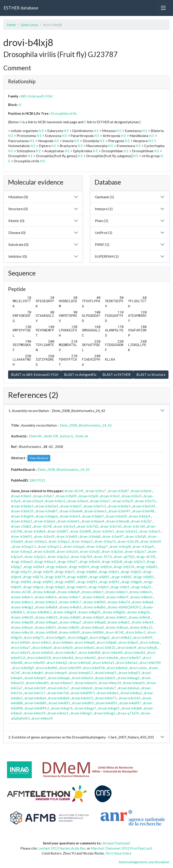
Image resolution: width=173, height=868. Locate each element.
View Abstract (39, 458)
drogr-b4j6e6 (57, 567)
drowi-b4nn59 (35, 713)
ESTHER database (21, 8)
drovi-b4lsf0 (63, 648)
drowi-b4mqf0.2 (81, 673)
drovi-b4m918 (94, 668)
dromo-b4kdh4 (46, 607)
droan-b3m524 (144, 506)
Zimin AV (35, 436)
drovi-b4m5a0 (80, 663)
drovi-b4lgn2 (100, 637)
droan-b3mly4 (140, 516)
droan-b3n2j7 (141, 521)
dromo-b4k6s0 (141, 597)
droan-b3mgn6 (47, 516)
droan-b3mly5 (22, 521)
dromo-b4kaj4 (143, 602)
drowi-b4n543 (130, 698)
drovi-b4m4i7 (131, 658)
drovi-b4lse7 (21, 648)
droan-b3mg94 (22, 516)
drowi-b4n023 (82, 698)
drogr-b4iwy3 (45, 562)
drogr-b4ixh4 (90, 562)
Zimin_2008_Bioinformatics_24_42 (86, 425)
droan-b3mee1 (96, 511)
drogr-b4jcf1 (65, 572)
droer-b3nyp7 (97, 546)
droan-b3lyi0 (88, 496)
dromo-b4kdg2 (22, 607)
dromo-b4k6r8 (94, 597)
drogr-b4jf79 (55, 577)
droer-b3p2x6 (112, 551)
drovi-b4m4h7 (66, 652)
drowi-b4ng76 (62, 708)
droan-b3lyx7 (100, 501)
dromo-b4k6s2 (46, 602)
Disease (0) (17, 232)
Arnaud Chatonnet (116, 843)
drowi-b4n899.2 (37, 708)
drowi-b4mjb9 (33, 673)
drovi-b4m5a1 (104, 663)
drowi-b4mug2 (129, 678)
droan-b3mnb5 (68, 521)
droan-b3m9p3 (119, 506)
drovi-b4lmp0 (85, 642)
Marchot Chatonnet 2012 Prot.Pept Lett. (122, 848)
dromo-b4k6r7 (70, 597)
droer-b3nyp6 (74, 546)
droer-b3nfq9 (136, 536)
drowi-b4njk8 (132, 708)
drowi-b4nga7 (85, 708)
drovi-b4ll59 (143, 637)
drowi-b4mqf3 (129, 673)
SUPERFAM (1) (107, 256)
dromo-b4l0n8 (46, 632)
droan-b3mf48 (143, 511)
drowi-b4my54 (110, 683)
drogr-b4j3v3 (135, 562)
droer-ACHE (43, 526)
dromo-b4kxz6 (117, 627)
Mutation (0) (18, 197)
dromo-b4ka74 (119, 602)
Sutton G (67, 436)
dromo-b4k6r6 (46, 597)
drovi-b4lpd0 (107, 642)
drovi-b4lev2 (136, 632)
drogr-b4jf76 (33, 577)
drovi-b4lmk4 (63, 642)
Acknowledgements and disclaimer (144, 862)
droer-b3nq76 (105, 541)
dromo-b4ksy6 (22, 627)
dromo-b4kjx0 (93, 617)
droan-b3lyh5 (21, 496)
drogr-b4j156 (124, 567)
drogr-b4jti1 (120, 587)
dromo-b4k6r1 (93, 592)
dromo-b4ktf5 (46, 627)
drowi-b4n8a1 (108, 693)
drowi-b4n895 (107, 703)
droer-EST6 (103, 557)
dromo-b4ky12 (141, 627)
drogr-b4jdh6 (87, 572)
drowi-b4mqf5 (35, 678)
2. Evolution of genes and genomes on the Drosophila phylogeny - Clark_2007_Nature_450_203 (81, 737)
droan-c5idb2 (21, 526)
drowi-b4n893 (83, 703)
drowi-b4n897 (130, 703)
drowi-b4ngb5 (109, 708)
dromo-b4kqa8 (95, 622)
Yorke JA (82, 436)
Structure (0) (18, 209)
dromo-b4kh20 (22, 617)
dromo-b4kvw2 (93, 627)
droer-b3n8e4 (35, 531)
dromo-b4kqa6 (46, 622)
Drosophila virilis (64, 113)
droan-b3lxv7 (96, 491)
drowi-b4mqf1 (106, 673)
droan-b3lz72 (145, 501)
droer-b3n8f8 (81, 531)
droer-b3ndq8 (90, 536)
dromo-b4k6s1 (22, 602)
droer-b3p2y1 (35, 557)
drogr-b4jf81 (99, 577)
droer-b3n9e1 (104, 531)
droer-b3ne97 (113, 536)
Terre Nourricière (118, 853)
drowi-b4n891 (59, 703)
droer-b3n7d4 (134, 526)
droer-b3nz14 (67, 551)
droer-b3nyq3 (22, 551)
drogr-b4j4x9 (34, 567)
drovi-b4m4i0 (113, 652)
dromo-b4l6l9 (69, 632)
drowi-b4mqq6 (59, 678)
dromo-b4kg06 (114, 612)
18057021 (37, 480)
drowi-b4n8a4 (35, 698)
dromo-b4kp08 (22, 622)
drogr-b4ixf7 (68, 562)
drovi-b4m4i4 (63, 658)
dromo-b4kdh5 (71, 607)
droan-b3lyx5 (55, 501)
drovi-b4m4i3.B (39, 658)
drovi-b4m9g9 (23, 668)
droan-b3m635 (22, 511)
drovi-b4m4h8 (90, 652)
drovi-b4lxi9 (127, 648)
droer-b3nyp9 (143, 546)
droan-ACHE (74, 491)
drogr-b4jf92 (109, 582)
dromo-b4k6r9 (117, 597)
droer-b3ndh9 (67, 536)
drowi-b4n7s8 (58, 693)
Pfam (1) (101, 221)
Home (11, 25)
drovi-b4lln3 (41, 642)
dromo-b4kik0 (70, 617)
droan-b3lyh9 (66, 496)
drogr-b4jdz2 (131, 572)
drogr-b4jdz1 (109, 572)
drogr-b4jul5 (141, 587)
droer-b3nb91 (22, 536)
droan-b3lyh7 (44, 496)
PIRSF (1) (102, 244)
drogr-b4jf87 (65, 582)
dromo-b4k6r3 (117, 592)
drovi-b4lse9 (42, 648)
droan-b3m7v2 (95, 506)
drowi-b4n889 (36, 703)
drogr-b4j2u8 (112, 562)
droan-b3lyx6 (78, 501)
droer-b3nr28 (128, 541)
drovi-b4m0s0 (43, 652)
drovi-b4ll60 (20, 642)
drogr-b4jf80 (77, 577)
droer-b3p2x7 (136, 551)
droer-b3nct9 (44, 536)
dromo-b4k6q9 (69, 592)
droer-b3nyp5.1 (24, 546)
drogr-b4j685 (147, 567)
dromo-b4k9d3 (94, 602)
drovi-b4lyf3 (21, 652)
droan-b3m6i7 (71, 506)
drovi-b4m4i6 (108, 658)
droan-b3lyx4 (33, 501)
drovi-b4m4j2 (57, 663)
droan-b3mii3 (70, 516)
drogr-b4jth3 (99, 587)
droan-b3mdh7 (47, 511)
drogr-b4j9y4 (101, 567)
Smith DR (51, 436)
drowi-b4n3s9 (35, 688)
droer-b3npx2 (59, 541)
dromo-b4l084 (93, 632)
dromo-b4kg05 (89, 612)
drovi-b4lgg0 (78, 637)
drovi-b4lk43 (122, 637)
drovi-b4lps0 (128, 642)
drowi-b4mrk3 (82, 678)
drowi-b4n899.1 (83, 693)
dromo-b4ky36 (22, 632)
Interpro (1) (104, 209)
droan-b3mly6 (45, 521)
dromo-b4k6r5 (22, 597)
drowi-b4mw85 (37, 683)
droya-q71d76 (128, 713)
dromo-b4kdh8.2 (39, 612)
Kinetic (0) (16, 221)
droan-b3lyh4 (141, 491)
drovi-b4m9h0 (47, 668)
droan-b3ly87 (118, 491)
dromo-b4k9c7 (70, 602)
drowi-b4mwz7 (62, 683)
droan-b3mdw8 (71, 511)
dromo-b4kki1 (116, 617)
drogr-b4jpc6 (33, 587)
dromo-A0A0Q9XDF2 (124, 607)
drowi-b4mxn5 (86, 683)
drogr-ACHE (146, 557)
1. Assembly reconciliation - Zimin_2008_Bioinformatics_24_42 (57, 411)
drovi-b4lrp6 (150, 642)
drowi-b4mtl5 (105, 678)
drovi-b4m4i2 (135, 652)
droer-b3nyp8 (120, 546)
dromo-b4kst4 (142, 622)
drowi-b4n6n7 (105, 688)
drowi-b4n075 (106, 698)
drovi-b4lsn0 (84, 648)
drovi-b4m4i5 (85, 658)
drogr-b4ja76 (21, 572)
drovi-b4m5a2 (127, 663)
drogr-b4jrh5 (77, 587)
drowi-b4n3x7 (58, 688)
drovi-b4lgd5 (56, 637)
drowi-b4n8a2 (131, 693)
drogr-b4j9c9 (79, 567)
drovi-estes (138, 668)
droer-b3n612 (127, 531)
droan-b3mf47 (120, 511)
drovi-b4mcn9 (42, 718)
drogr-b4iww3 (22, 562)
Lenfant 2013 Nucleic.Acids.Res (62, 848)
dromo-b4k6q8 (44, 592)
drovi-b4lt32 (106, 648)
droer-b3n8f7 (58, 531)
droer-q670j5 (124, 557)
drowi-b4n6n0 (82, 688)
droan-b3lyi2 (110, 496)
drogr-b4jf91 (87, 582)
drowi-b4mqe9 (56, 673)
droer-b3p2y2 (58, 557)
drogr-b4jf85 (43, 582)
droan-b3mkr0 (93, 516)
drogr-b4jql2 (55, 587)
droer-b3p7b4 (82, 557)
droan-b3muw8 (118, 521)
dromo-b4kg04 (65, 612)
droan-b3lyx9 (123, 501)
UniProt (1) (104, 232)
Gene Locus (29, 25)
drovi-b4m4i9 (35, 663)
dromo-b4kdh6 (95, 607)
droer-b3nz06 (44, 551)
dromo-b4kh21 (47, 617)
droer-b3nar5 (150, 531)
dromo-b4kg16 (139, 612)
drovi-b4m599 (70, 668)
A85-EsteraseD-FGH (36, 96)
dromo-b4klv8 (139, 617)
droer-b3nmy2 (36, 541)
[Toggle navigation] (163, 8)
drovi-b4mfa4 (117, 668)
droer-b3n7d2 (88, 526)
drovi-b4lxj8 (148, 648)
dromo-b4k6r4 (140, 592)
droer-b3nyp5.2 (50, 546)
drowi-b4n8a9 (59, 698)
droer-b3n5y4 (65, 526)
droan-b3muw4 (93, 521)
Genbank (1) (104, 197)
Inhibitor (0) (18, 256)
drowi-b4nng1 (81, 713)
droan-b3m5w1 (47, 506)
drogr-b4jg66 (132, 582)
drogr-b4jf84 (21, 582)
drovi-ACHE (115, 632)
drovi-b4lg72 (34, 637)
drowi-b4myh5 (134, 683)
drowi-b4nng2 (105, 713)
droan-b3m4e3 (22, 506)
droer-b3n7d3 (111, 526)
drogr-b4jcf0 (43, 572)
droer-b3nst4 (151, 541)
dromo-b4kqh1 (119, 622)
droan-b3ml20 (116, 516)
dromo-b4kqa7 (71, 622)
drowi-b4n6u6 (129, 688)
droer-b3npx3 (82, 541)
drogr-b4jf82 (122, 577)
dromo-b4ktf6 (69, 627)
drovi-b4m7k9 (150, 663)
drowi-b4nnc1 (58, 713)
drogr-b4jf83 (144, 577)
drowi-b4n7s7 (35, 693)
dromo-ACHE (21, 592)
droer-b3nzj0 (90, 551)
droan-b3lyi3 (132, 496)
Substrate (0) (18, 244)
